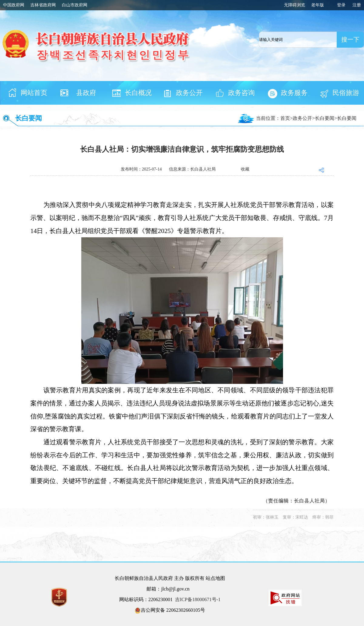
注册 (357, 5)
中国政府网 (14, 5)
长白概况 (138, 93)
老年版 (318, 5)
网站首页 (34, 93)
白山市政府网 (75, 5)
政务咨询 (241, 93)
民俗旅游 (346, 93)
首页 (285, 118)
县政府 (86, 93)
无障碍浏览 (295, 5)
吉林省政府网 (43, 5)
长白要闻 (29, 118)
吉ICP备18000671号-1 (198, 599)
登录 (341, 5)
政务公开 (189, 93)
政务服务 (294, 93)
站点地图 (215, 578)
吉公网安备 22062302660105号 (170, 611)
